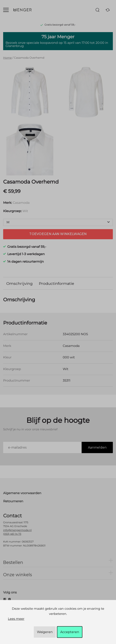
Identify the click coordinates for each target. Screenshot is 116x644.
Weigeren (45, 632)
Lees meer (16, 619)
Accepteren (70, 632)
